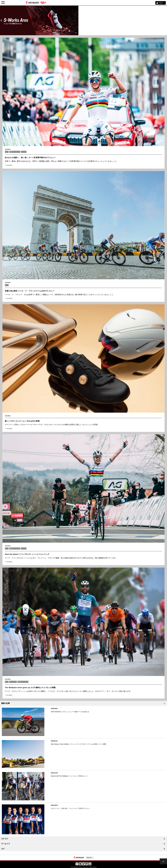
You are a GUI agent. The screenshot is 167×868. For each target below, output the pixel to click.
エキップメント (13, 682)
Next (166, 20)
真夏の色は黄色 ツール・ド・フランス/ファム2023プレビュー (30, 291)
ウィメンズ (24, 152)
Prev (1, 20)
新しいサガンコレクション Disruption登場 (22, 421)
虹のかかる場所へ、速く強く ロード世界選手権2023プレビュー (30, 158)
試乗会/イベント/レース (15, 152)
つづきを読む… (9, 165)
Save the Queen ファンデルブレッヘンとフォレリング (27, 554)
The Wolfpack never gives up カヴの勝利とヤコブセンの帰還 (30, 688)
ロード (7, 152)
